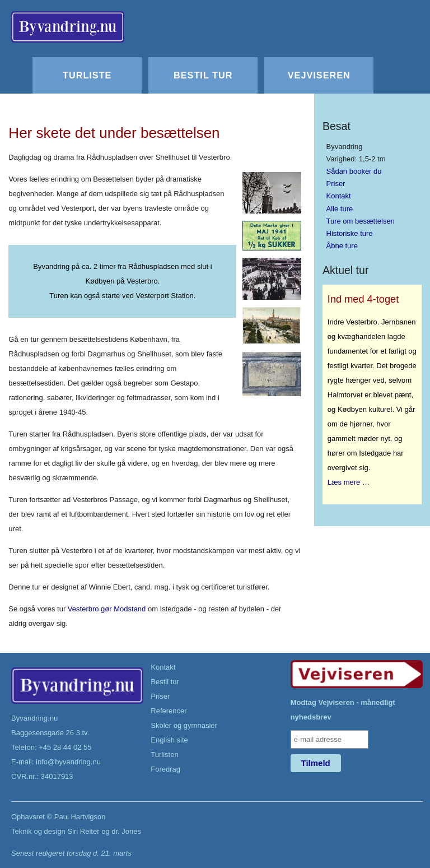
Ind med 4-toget (363, 299)
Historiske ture (350, 233)
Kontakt (339, 196)
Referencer (169, 711)
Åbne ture (342, 246)
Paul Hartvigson (80, 817)
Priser (336, 184)
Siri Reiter (83, 831)
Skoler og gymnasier (184, 725)
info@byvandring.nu (68, 762)
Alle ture (340, 209)
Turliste (87, 75)
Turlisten (164, 755)
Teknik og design (38, 831)
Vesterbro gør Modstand (107, 609)
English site (169, 740)
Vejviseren (319, 75)
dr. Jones (126, 831)
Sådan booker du (354, 171)
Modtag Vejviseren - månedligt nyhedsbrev (343, 710)
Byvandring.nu (34, 718)
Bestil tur (203, 75)
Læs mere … (349, 482)
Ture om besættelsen (361, 221)
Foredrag (165, 769)
